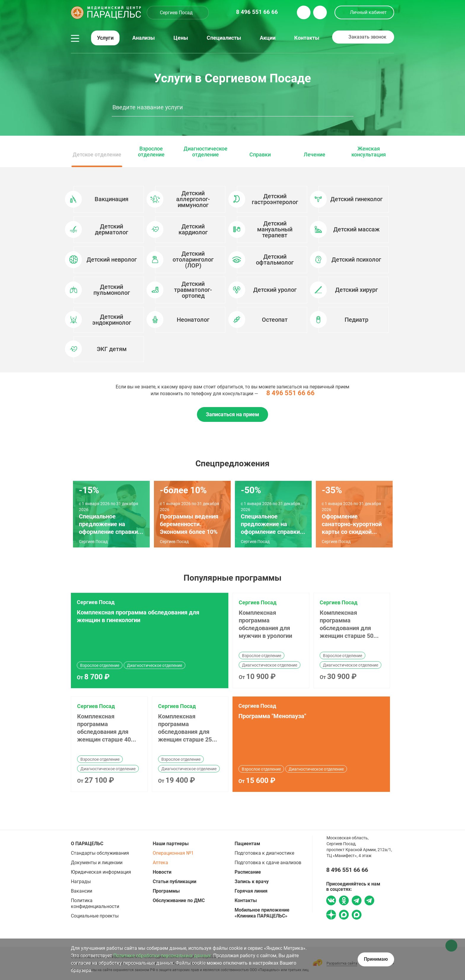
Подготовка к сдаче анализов (268, 863)
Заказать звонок (367, 37)
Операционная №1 (173, 853)
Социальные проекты (95, 916)
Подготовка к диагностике (264, 853)
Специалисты (224, 38)
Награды (81, 881)
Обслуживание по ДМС (179, 900)
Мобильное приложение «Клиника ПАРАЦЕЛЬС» (262, 913)
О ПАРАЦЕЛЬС (87, 844)
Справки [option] (260, 155)
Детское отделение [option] (97, 155)
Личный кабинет (368, 12)
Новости (162, 872)
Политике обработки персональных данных (162, 956)
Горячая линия (251, 891)
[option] (232, 270)
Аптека (160, 863)
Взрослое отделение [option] (151, 152)
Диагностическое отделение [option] (206, 152)
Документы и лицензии (97, 863)
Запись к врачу (252, 881)
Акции (268, 38)
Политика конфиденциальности (95, 903)
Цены (181, 38)
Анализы (144, 38)
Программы (166, 891)
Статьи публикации (175, 881)
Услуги (105, 38)
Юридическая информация (101, 872)
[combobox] (178, 13)
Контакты (307, 38)
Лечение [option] (314, 155)
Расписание (248, 872)
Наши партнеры (171, 844)
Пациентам (247, 844)
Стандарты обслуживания (100, 853)
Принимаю (376, 959)
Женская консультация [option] (369, 152)
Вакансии (82, 891)
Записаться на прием (232, 414)
